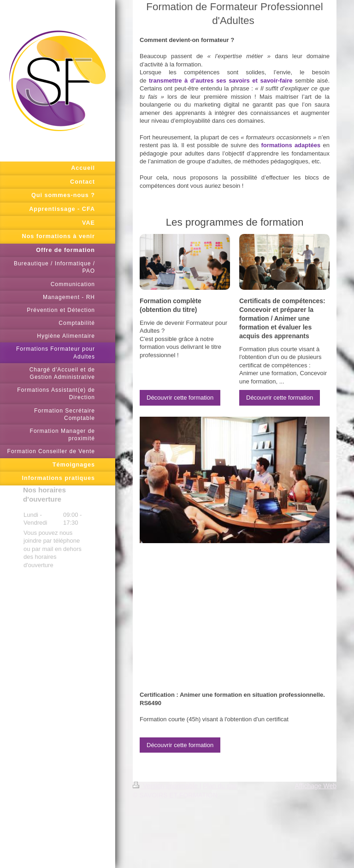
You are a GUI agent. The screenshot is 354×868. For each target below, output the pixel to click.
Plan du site (220, 786)
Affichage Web (316, 786)
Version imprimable (166, 786)
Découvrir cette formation (180, 398)
